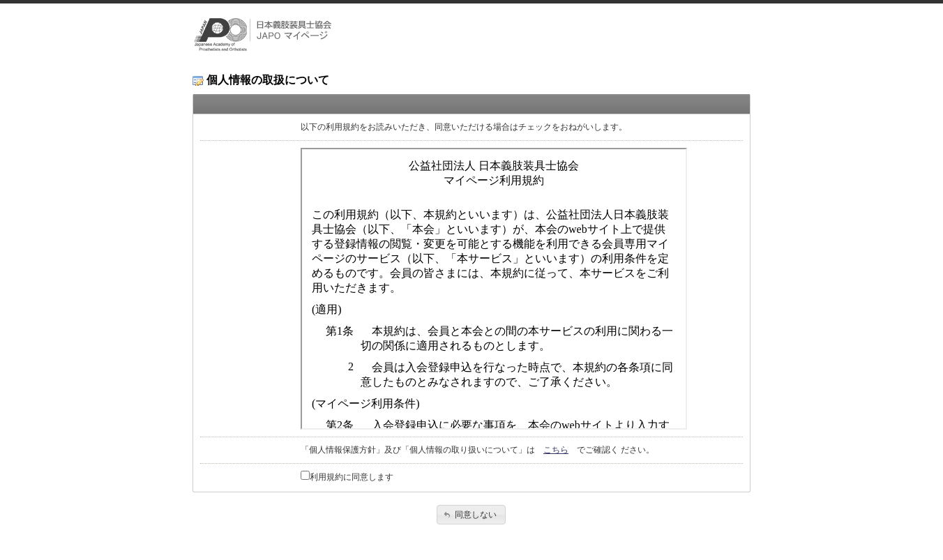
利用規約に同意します (352, 477)
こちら (556, 450)
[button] (471, 515)
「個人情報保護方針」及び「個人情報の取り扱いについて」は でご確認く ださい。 (477, 450)
